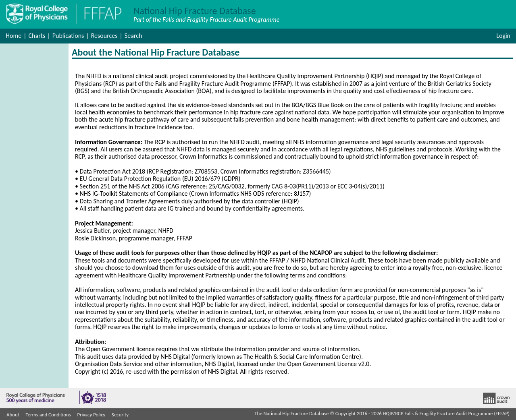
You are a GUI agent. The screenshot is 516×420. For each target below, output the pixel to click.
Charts (37, 36)
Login (503, 36)
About (13, 415)
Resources (104, 36)
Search (133, 36)
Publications (68, 36)
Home (14, 36)
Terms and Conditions (48, 415)
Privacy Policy (91, 415)
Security (120, 415)
